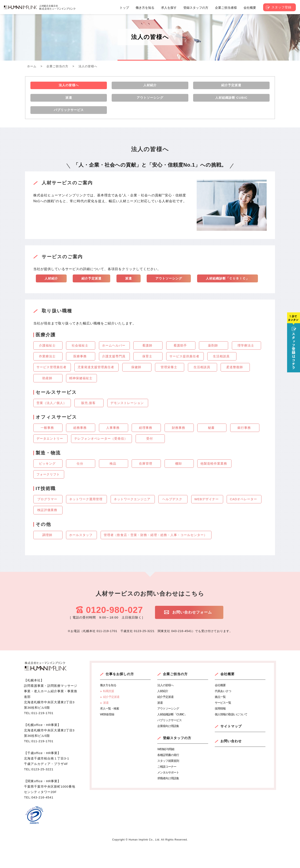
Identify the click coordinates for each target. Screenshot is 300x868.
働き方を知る (108, 707)
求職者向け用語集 (168, 800)
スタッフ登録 (281, 7)
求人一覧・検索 (109, 730)
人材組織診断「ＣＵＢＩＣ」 (68, 299)
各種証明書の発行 (168, 777)
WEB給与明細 (166, 771)
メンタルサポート (168, 794)
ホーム (32, 66)
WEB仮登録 (107, 736)
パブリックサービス (169, 742)
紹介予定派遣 (93, 285)
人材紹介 (52, 285)
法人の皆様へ (165, 707)
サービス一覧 (223, 724)
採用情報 (220, 730)
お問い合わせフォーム (199, 635)
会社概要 (227, 696)
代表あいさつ (223, 713)
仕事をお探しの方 (120, 696)
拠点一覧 (220, 718)
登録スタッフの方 (177, 760)
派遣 (131, 285)
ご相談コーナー (167, 788)
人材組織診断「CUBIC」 (172, 736)
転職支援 (109, 713)
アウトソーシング (172, 285)
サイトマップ (231, 748)
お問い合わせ (231, 763)
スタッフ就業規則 (168, 782)
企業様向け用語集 (168, 748)
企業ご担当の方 (57, 66)
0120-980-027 (114, 632)
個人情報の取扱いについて (231, 736)
